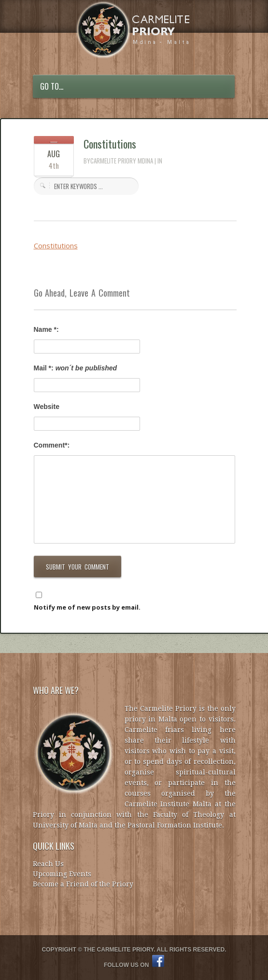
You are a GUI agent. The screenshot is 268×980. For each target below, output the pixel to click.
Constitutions (110, 144)
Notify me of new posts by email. (87, 607)
